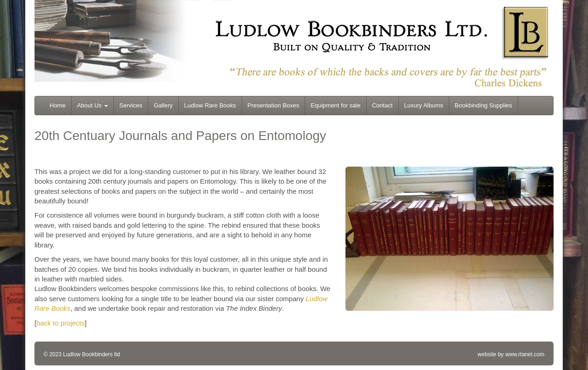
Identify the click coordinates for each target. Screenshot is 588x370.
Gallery (163, 105)
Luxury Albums (424, 105)
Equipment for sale (335, 105)
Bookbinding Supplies (483, 105)
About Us (93, 105)
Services (131, 105)
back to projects (60, 323)
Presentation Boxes (274, 105)
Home (58, 105)
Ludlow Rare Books (210, 105)
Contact (382, 105)
